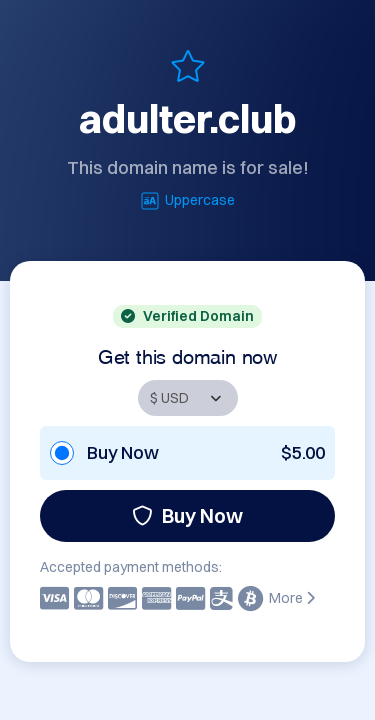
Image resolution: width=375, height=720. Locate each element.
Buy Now (187, 515)
